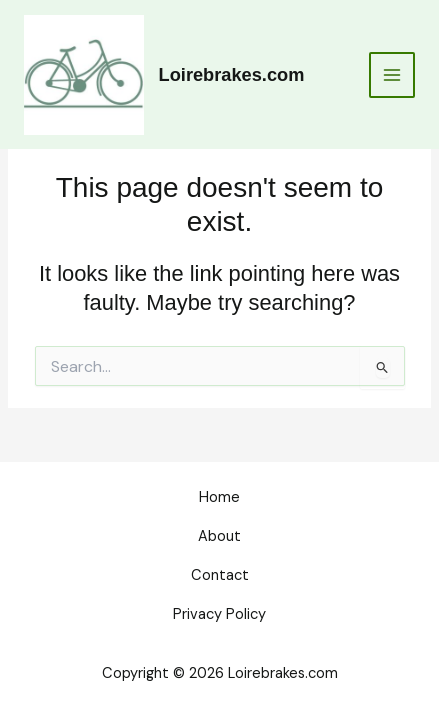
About (219, 536)
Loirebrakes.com (232, 74)
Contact (220, 575)
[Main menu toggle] (392, 75)
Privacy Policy (219, 614)
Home (219, 497)
